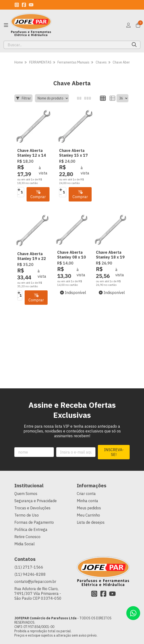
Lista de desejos (91, 510)
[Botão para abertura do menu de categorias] (6, 25)
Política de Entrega (31, 517)
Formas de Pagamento (34, 510)
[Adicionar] (19, 186)
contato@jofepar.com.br (35, 569)
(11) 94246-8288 (30, 562)
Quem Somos (26, 481)
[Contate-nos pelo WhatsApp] (133, 613)
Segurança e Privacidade (36, 488)
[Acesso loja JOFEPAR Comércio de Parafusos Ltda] (128, 25)
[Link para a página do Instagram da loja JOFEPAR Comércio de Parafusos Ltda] (17, 5)
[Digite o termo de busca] (66, 45)
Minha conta (87, 488)
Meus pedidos (89, 495)
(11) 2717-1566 (29, 555)
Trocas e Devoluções (32, 495)
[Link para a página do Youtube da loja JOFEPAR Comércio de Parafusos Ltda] (31, 5)
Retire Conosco (27, 524)
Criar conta (86, 481)
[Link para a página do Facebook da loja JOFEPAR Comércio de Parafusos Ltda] (24, 5)
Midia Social (25, 531)
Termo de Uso (27, 503)
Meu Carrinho (88, 503)
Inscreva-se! (114, 440)
